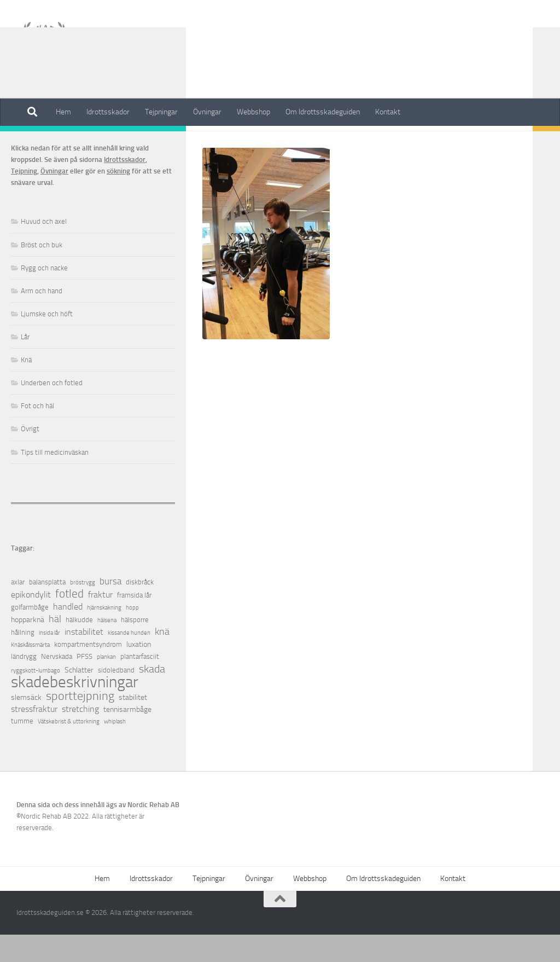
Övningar (207, 112)
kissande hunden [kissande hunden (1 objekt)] (129, 660)
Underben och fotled (52, 410)
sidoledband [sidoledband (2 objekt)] (116, 697)
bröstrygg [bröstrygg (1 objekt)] (83, 610)
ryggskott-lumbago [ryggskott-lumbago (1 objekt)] (36, 698)
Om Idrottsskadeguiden (323, 112)
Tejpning (24, 198)
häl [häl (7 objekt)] (55, 647)
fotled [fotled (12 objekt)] (69, 621)
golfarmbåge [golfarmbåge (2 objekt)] (30, 634)
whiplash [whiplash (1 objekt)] (115, 749)
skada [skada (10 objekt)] (152, 696)
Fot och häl (37, 433)
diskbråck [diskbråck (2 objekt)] (140, 609)
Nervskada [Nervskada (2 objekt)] (57, 684)
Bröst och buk (42, 272)
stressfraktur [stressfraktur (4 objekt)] (34, 736)
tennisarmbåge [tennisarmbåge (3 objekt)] (127, 737)
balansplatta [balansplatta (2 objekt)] (47, 609)
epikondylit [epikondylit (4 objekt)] (31, 622)
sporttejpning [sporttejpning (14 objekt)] (80, 724)
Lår (25, 364)
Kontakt (388, 112)
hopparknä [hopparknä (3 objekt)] (28, 647)
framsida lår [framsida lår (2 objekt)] (134, 622)
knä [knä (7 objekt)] (162, 659)
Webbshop (253, 112)
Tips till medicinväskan (55, 480)
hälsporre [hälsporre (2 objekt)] (135, 647)
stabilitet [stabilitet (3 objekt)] (133, 725)
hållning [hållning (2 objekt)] (23, 660)
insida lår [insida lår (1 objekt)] (49, 660)
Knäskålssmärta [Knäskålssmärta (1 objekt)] (30, 672)
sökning (118, 198)
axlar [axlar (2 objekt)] (18, 609)
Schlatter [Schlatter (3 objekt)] (79, 697)
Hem (63, 112)
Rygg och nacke (44, 295)
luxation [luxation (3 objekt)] (139, 672)
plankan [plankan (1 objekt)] (106, 684)
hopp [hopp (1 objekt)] (132, 635)
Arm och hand (42, 318)
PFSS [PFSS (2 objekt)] (84, 684)
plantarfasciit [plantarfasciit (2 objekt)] (140, 684)
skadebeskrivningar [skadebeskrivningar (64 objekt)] (75, 709)
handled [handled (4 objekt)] (68, 634)
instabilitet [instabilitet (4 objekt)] (84, 659)
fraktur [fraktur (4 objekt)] (100, 622)
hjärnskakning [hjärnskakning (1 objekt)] (104, 635)
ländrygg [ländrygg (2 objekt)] (24, 684)
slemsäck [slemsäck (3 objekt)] (26, 725)
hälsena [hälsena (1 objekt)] (107, 648)
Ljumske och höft (47, 341)
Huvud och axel (44, 249)
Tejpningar (161, 112)
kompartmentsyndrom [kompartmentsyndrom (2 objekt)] (88, 672)
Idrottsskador (108, 112)
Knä (26, 387)
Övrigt (30, 456)
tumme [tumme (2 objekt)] (22, 748)
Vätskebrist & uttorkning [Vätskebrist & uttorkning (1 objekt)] (69, 749)
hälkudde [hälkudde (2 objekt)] (79, 647)
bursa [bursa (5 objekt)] (110, 609)
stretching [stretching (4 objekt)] (80, 736)
